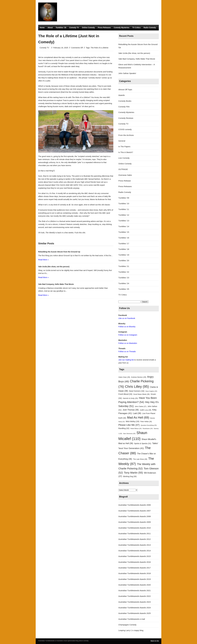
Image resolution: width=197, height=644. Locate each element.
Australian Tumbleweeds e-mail (132, 619)
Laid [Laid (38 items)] (137, 413)
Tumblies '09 (124, 198)
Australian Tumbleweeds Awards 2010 (134, 528)
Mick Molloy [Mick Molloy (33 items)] (133, 421)
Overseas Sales (125, 175)
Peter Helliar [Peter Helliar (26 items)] (146, 422)
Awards (121, 95)
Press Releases (104, 28)
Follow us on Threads (127, 352)
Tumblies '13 (124, 221)
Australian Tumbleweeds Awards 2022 (134, 596)
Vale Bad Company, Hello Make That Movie (137, 59)
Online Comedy (88, 28)
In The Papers (124, 147)
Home (42, 28)
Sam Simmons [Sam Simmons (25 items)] (129, 434)
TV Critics (136, 28)
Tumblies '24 (124, 283)
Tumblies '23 (124, 278)
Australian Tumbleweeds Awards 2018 (134, 573)
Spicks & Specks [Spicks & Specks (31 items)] (143, 443)
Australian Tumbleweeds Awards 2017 (134, 568)
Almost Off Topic (125, 90)
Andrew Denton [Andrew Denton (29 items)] (139, 377)
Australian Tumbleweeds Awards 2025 (134, 613)
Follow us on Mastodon (128, 343)
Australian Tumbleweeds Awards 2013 (134, 545)
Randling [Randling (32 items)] (124, 428)
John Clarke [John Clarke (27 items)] (141, 406)
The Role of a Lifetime (99, 48)
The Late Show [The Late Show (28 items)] (140, 459)
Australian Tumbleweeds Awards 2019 (134, 579)
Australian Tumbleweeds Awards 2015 (134, 556)
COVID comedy (125, 129)
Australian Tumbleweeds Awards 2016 (134, 562)
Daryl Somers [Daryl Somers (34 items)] (137, 391)
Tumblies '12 (124, 215)
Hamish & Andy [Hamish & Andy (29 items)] (130, 398)
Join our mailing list (126, 360)
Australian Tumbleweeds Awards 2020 (134, 585)
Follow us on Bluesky (127, 327)
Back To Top (155, 641)
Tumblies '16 (124, 238)
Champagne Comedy (127, 625)
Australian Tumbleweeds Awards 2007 (134, 511)
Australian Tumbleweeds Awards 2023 (134, 602)
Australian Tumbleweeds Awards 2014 (134, 551)
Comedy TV (74, 28)
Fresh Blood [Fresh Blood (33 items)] (125, 394)
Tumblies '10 (124, 203)
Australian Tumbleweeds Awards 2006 (134, 505)
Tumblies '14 (124, 226)
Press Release (125, 181)
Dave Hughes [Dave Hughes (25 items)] (151, 391)
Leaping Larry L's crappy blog (131, 630)
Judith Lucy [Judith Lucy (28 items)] (145, 410)
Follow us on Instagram (128, 335)
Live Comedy (124, 158)
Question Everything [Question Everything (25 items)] (149, 425)
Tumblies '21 (124, 266)
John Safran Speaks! (127, 73)
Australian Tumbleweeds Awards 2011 (134, 533)
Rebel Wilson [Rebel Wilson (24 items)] (136, 428)
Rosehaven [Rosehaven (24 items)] (148, 428)
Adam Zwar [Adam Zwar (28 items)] (124, 377)
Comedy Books (125, 101)
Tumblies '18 (124, 249)
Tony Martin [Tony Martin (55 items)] (133, 473)
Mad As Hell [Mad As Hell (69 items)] (138, 417)
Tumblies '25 (124, 289)
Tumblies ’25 (61, 28)
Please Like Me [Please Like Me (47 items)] (129, 425)
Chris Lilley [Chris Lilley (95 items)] (137, 387)
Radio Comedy (150, 28)
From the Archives (126, 135)
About (50, 28)
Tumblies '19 (124, 255)
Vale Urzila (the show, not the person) (134, 53)
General (122, 141)
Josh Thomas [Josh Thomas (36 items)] (131, 410)
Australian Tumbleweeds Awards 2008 (134, 516)
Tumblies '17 (124, 243)
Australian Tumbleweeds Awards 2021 (134, 590)
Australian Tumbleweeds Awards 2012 (134, 539)
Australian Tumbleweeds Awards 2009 (134, 522)
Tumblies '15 (124, 232)
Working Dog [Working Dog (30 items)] (130, 476)
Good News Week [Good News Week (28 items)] (141, 394)
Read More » (43, 260)
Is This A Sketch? (126, 152)
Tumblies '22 (124, 272)
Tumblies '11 (124, 209)
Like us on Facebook (127, 318)
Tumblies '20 (124, 260)
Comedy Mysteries (122, 28)
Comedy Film (124, 107)
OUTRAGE (123, 169)
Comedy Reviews (126, 118)
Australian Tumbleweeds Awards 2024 (134, 608)
